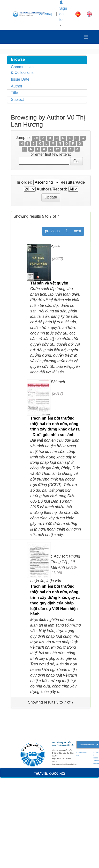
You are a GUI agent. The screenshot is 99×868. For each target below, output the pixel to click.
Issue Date (20, 79)
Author (17, 86)
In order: (25, 182)
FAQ (78, 755)
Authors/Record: (52, 189)
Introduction (82, 752)
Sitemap (46, 14)
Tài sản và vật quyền (49, 283)
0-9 (35, 138)
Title (15, 93)
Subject (17, 99)
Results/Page (73, 182)
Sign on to (63, 13)
